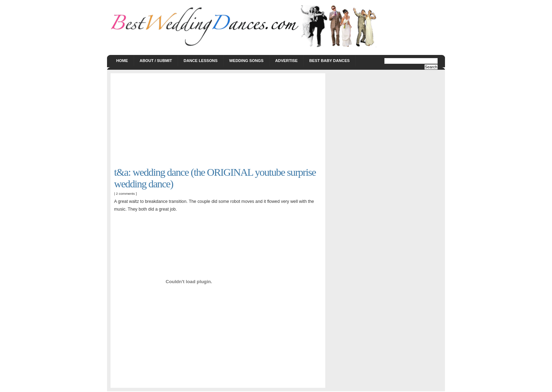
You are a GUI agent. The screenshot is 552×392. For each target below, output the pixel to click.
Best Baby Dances (330, 61)
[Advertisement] (167, 121)
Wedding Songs (246, 61)
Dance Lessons (201, 61)
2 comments (125, 194)
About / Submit (156, 61)
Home (122, 61)
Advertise (287, 61)
